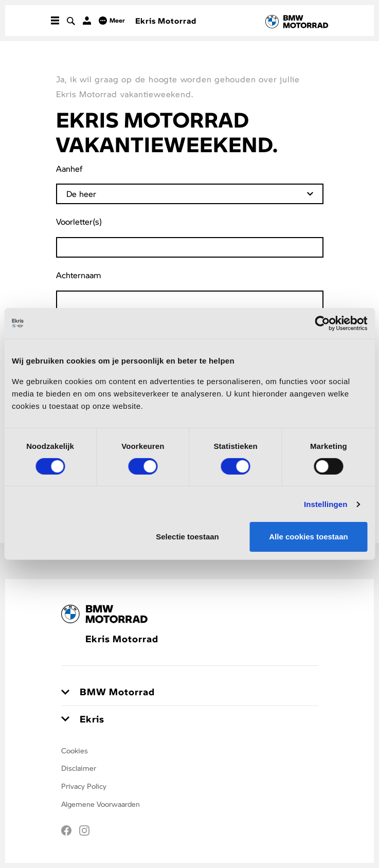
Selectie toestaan (187, 537)
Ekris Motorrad (166, 21)
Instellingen (326, 504)
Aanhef (69, 168)
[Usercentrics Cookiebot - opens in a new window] (322, 323)
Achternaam (79, 275)
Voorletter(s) (79, 221)
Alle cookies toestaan (308, 537)
